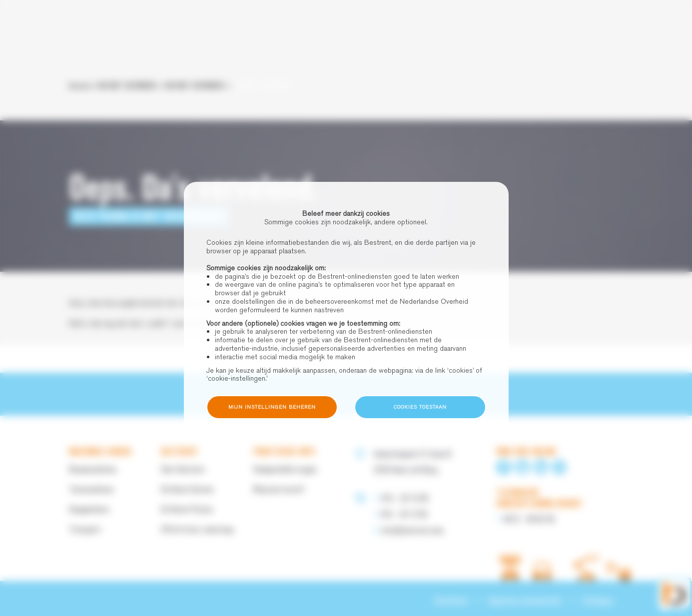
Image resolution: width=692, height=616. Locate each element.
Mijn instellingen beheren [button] (272, 407)
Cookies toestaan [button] (420, 407)
